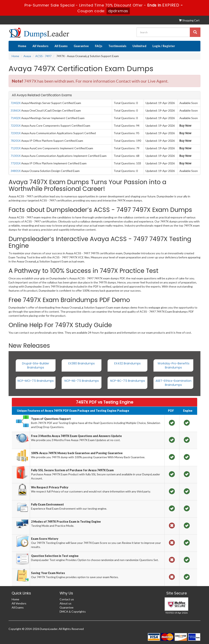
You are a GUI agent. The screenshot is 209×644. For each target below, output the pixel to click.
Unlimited (139, 46)
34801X (16, 171)
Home (22, 46)
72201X (16, 126)
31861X (16, 110)
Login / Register (164, 46)
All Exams (61, 46)
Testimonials (117, 46)
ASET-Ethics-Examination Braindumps (173, 383)
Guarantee (81, 46)
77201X (16, 163)
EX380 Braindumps (82, 363)
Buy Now (185, 126)
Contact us (67, 599)
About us (66, 603)
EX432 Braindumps (127, 363)
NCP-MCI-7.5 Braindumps (36, 381)
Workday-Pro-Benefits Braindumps (173, 365)
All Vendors (40, 46)
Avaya (27, 56)
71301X (16, 156)
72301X (16, 133)
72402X (16, 103)
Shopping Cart (189, 20)
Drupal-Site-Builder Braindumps (36, 365)
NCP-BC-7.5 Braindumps (128, 381)
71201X (16, 148)
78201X (16, 141)
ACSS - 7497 (43, 56)
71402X (16, 118)
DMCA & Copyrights (73, 611)
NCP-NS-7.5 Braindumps (82, 381)
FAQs (99, 46)
